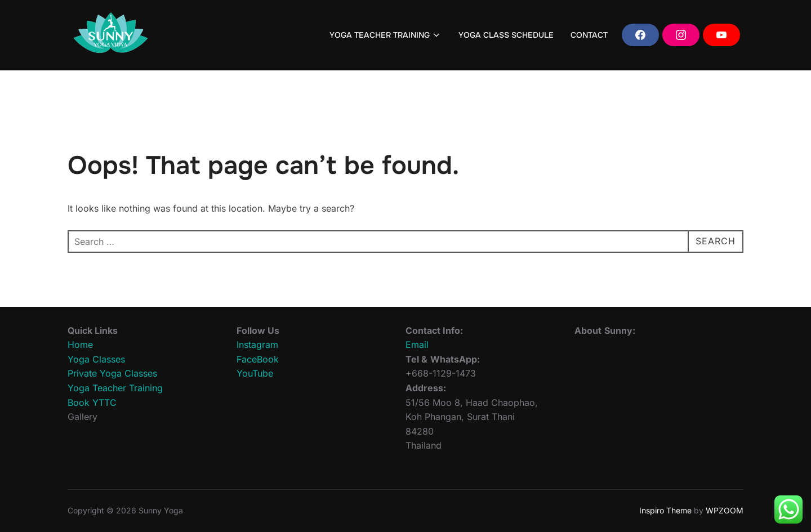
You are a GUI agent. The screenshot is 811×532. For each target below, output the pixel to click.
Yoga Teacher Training (115, 388)
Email (417, 345)
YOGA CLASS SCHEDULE (506, 35)
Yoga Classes (96, 359)
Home (80, 345)
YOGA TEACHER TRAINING (386, 35)
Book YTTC (92, 403)
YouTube (255, 373)
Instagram (257, 345)
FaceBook (258, 359)
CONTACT (589, 35)
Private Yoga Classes (112, 373)
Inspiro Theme (665, 510)
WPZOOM (725, 510)
